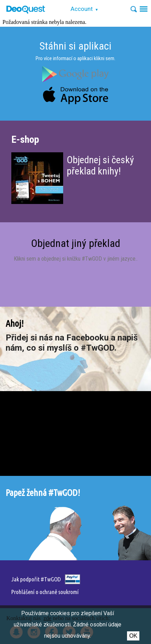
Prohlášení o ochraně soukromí (45, 592)
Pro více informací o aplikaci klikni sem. (75, 58)
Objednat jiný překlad (76, 243)
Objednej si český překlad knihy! (100, 165)
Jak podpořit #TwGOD (36, 579)
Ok (133, 636)
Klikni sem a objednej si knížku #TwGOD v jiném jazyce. (75, 259)
